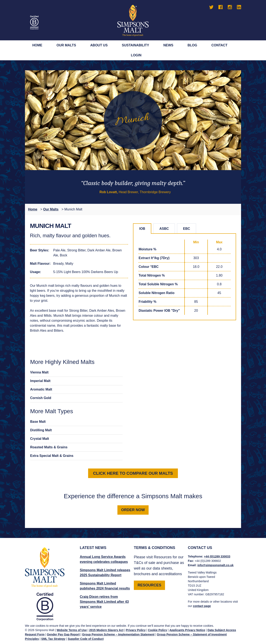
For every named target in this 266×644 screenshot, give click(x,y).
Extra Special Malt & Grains (52, 456)
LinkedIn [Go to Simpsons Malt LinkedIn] (239, 7)
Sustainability (135, 45)
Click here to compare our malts (133, 473)
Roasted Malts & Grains (49, 447)
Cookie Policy (158, 630)
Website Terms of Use (72, 630)
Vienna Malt (39, 372)
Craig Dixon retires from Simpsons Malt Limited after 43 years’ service (104, 602)
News (168, 45)
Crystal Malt (40, 439)
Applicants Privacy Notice (187, 630)
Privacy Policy (136, 630)
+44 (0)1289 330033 (217, 556)
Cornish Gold (41, 398)
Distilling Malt (41, 430)
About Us (99, 45)
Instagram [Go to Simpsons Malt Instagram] (230, 7)
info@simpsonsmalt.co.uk (216, 565)
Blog (192, 45)
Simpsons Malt (133, 20)
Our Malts (66, 45)
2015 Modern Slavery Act (106, 630)
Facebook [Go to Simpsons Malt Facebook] (220, 7)
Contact (219, 45)
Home (37, 45)
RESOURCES (149, 585)
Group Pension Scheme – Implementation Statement (118, 634)
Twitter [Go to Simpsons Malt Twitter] (211, 7)
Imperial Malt (40, 381)
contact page (202, 606)
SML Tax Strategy (53, 639)
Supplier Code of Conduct (86, 639)
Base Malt (38, 422)
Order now (133, 510)
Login (136, 55)
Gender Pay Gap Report (63, 634)
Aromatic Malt (41, 389)
